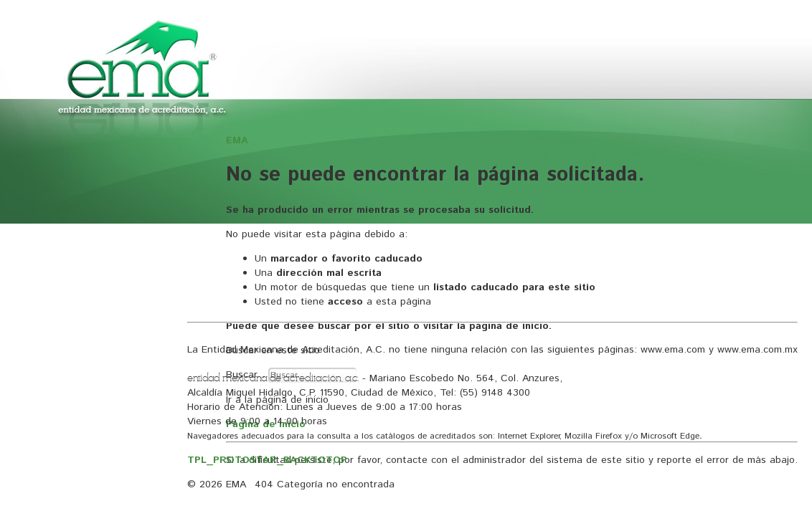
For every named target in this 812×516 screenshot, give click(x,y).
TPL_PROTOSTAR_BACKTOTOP (267, 460)
